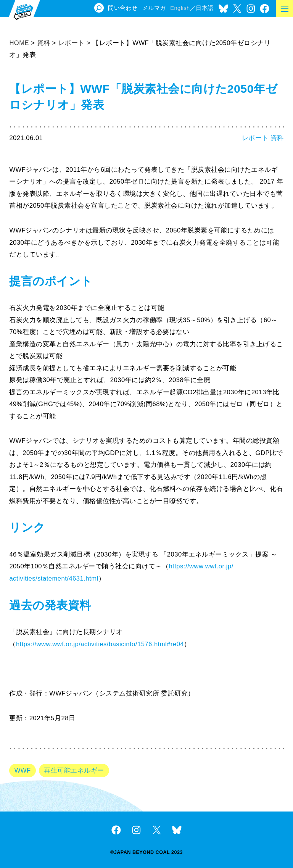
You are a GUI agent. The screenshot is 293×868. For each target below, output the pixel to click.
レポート (255, 138)
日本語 (205, 8)
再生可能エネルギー (74, 770)
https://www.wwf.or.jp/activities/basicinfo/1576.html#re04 (100, 644)
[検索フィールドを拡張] (99, 8)
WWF (23, 770)
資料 (277, 138)
